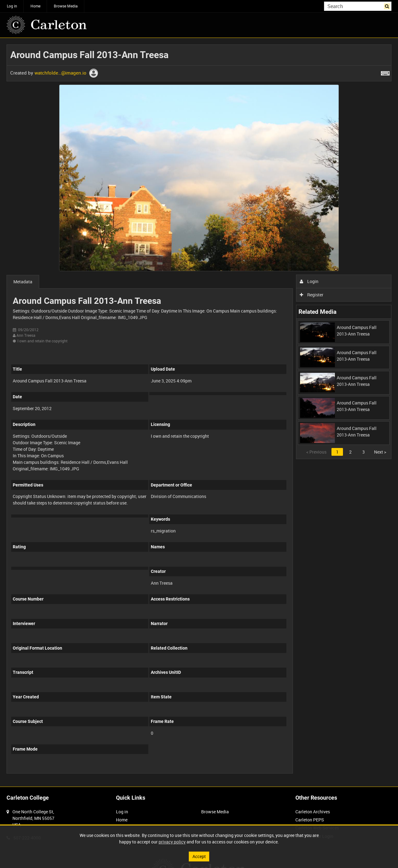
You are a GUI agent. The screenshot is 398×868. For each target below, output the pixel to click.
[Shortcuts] (385, 72)
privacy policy (172, 842)
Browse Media (66, 6)
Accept (199, 856)
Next (380, 452)
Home (35, 6)
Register (312, 295)
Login (309, 281)
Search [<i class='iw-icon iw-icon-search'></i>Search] (388, 6)
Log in (12, 6)
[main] (199, 412)
